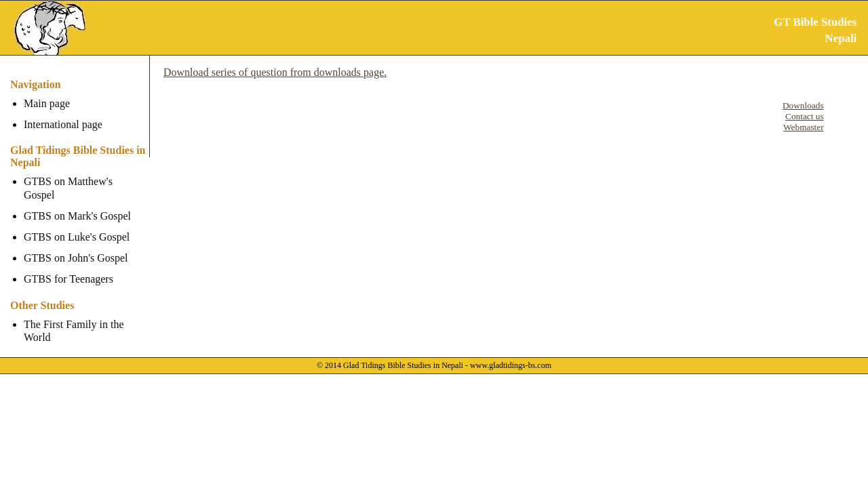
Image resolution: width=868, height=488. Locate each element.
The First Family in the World (74, 317)
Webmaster (804, 127)
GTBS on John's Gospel (76, 245)
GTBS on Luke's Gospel (77, 224)
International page (63, 124)
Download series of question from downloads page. (275, 72)
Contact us (805, 116)
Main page (47, 103)
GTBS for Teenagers (68, 266)
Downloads (803, 105)
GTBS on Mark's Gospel (77, 203)
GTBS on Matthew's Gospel (85, 181)
